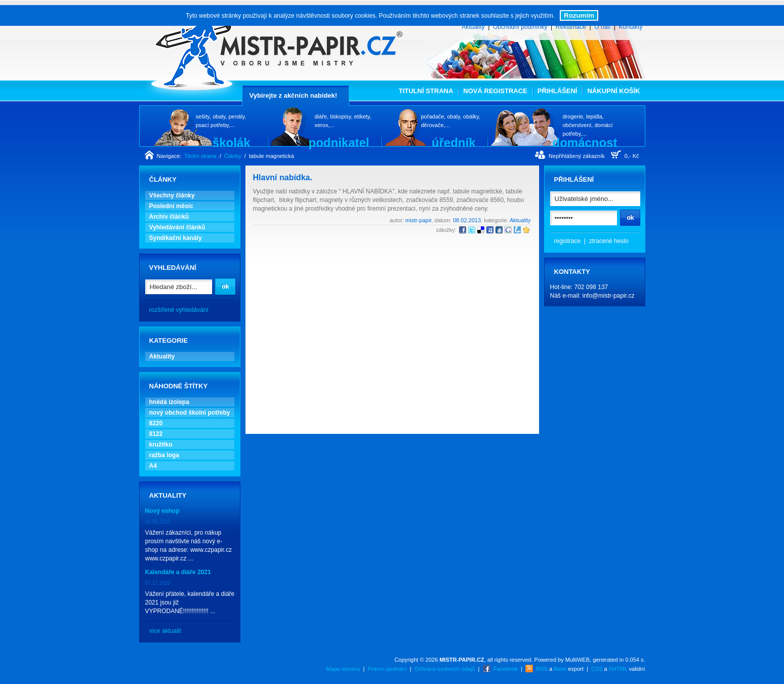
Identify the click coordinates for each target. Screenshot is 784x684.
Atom (560, 669)
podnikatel (339, 142)
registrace (568, 241)
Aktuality (473, 27)
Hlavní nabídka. (283, 177)
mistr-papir (418, 220)
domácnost (585, 142)
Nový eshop (162, 511)
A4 (153, 466)
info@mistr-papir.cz (609, 296)
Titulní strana (426, 91)
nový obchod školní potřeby (190, 413)
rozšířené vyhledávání (179, 310)
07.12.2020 (158, 583)
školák (232, 142)
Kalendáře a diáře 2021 (178, 572)
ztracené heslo (609, 241)
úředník (454, 142)
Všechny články (172, 195)
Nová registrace (495, 91)
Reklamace (571, 27)
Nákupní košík (613, 91)
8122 (156, 434)
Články (233, 156)
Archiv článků (169, 217)
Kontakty (631, 27)
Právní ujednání (387, 669)
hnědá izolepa (169, 402)
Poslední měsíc (171, 206)
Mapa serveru (343, 669)
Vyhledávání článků (177, 227)
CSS (597, 669)
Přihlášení (558, 91)
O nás (602, 27)
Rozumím (579, 15)
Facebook (506, 669)
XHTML (618, 669)
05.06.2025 (158, 522)
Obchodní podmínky (520, 27)
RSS (542, 669)
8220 (156, 423)
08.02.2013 (467, 220)
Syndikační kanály (176, 238)
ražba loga (164, 455)
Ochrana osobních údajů (445, 669)
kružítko (161, 445)
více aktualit (165, 631)
